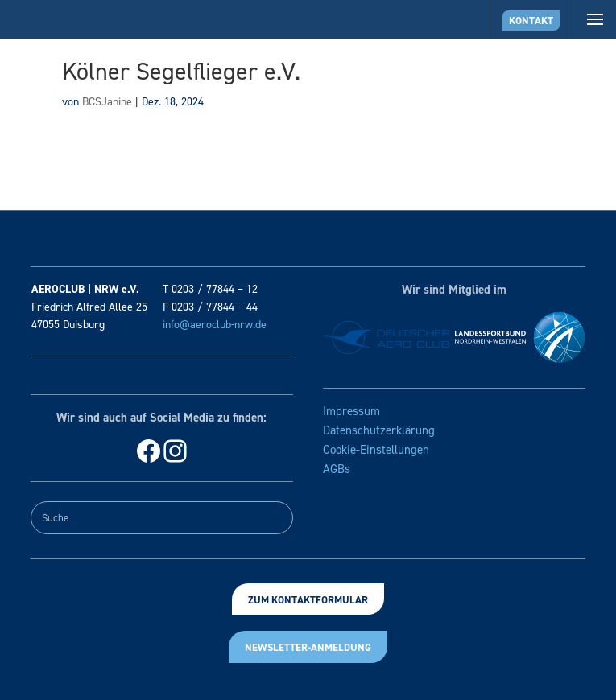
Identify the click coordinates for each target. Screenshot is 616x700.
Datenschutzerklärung (379, 430)
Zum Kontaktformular (308, 600)
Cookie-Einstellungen (376, 450)
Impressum (351, 411)
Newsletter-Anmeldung (308, 647)
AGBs (337, 469)
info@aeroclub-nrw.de (215, 325)
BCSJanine (107, 102)
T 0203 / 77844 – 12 (210, 289)
